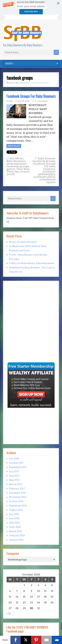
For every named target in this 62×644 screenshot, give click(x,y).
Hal (11, 101)
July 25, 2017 (24, 101)
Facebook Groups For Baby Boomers (31, 96)
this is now (22, 172)
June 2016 (14, 518)
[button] (31, 7)
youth (10, 174)
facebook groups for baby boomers (44, 166)
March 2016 (16, 531)
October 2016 (16, 501)
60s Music (17, 158)
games (11, 169)
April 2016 (15, 527)
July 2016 (14, 514)
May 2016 (14, 523)
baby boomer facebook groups (44, 160)
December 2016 (17, 493)
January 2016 (16, 540)
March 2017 (16, 484)
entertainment (16, 164)
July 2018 (14, 459)
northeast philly (44, 177)
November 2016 (18, 497)
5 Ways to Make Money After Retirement (31, 263)
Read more (14, 146)
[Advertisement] (16, 339)
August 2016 (16, 510)
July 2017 (14, 471)
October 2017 (16, 463)
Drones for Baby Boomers (23, 242)
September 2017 (18, 467)
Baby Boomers (16, 161)
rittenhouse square (48, 181)
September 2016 (18, 506)
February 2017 (17, 489)
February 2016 (17, 536)
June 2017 (14, 476)
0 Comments (41, 101)
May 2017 (14, 480)
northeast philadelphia (47, 173)
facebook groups (18, 166)
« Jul (9, 613)
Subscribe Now (31, 12)
